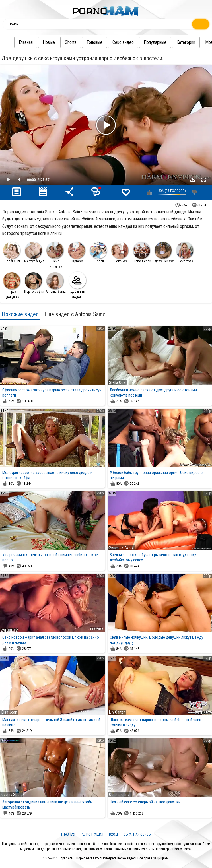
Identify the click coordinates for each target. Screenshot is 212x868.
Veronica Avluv (121, 547)
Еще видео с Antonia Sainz (75, 314)
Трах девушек (12, 286)
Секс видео (112, 42)
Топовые (83, 42)
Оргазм (77, 252)
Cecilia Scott (12, 795)
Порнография (34, 283)
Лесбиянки (12, 252)
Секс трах (185, 252)
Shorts (59, 42)
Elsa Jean (9, 712)
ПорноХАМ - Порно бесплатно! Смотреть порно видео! (97, 858)
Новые (37, 42)
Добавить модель (77, 285)
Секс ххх (120, 252)
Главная (14, 42)
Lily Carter (117, 712)
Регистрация (92, 834)
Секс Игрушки (55, 255)
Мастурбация (34, 252)
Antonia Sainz (56, 283)
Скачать (193, 180)
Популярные (144, 42)
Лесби (98, 252)
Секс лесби (142, 252)
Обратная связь (137, 834)
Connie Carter (120, 795)
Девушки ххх (164, 252)
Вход (113, 834)
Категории (174, 42)
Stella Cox (117, 382)
